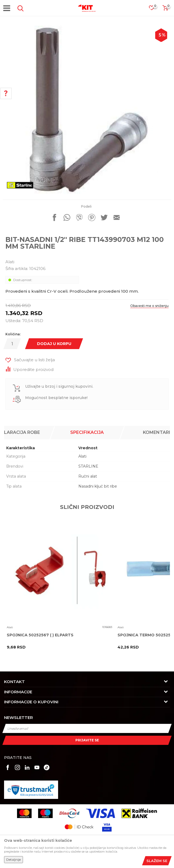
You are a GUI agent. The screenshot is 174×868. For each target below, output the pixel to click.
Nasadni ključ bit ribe (98, 486)
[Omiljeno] (154, 9)
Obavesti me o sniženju (149, 306)
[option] (87, 110)
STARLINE (88, 466)
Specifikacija (87, 432)
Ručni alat (88, 476)
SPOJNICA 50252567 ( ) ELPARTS (40, 635)
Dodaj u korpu (54, 344)
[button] (19, 8)
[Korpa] (165, 10)
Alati (10, 262)
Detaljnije (14, 859)
